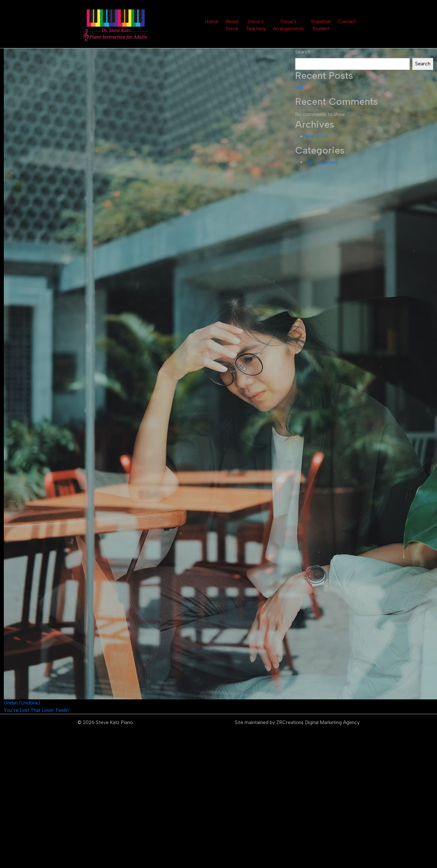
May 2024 (317, 136)
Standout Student (321, 25)
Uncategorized (321, 162)
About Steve (232, 25)
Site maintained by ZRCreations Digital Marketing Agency (297, 722)
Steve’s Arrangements (288, 25)
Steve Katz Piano (114, 722)
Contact (347, 21)
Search (303, 52)
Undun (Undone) (22, 703)
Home (211, 21)
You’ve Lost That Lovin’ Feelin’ (37, 710)
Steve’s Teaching (256, 25)
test (299, 87)
